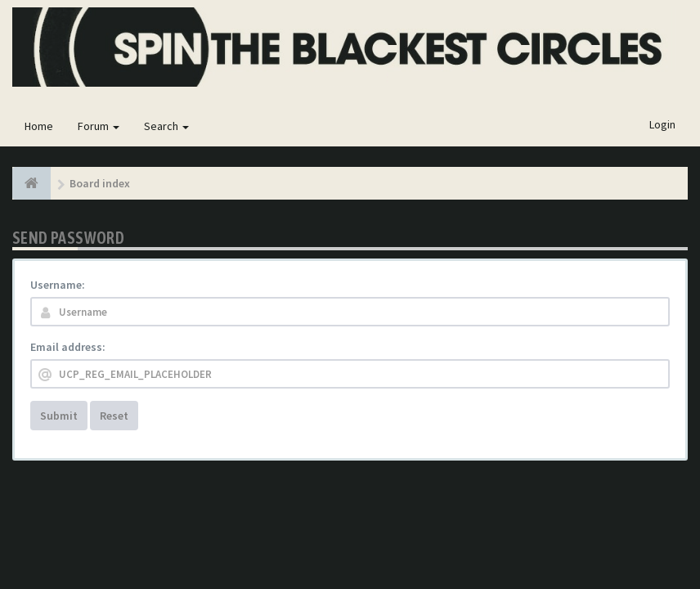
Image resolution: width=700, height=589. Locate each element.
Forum (99, 126)
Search (166, 126)
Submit (59, 416)
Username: (58, 285)
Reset (114, 416)
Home (39, 126)
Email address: (68, 347)
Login (662, 124)
